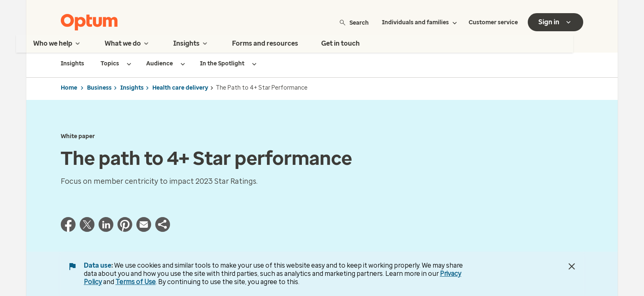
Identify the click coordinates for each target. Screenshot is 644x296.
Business (99, 88)
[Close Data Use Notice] (572, 266)
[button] (163, 227)
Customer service (493, 22)
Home (69, 88)
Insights (132, 88)
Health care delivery (180, 88)
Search (354, 22)
